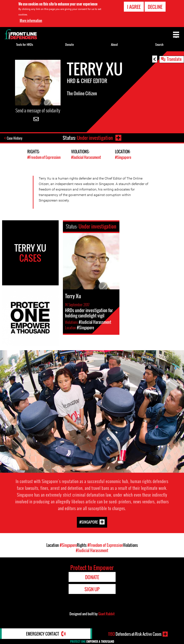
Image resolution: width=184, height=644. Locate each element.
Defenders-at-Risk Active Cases (135, 634)
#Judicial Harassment (86, 157)
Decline (155, 7)
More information (31, 20)
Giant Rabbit (106, 614)
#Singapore (123, 157)
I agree (134, 7)
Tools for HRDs (25, 44)
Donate (69, 44)
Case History (15, 138)
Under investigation (95, 138)
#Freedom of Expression (44, 157)
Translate (174, 59)
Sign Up (92, 589)
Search (159, 44)
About (114, 44)
